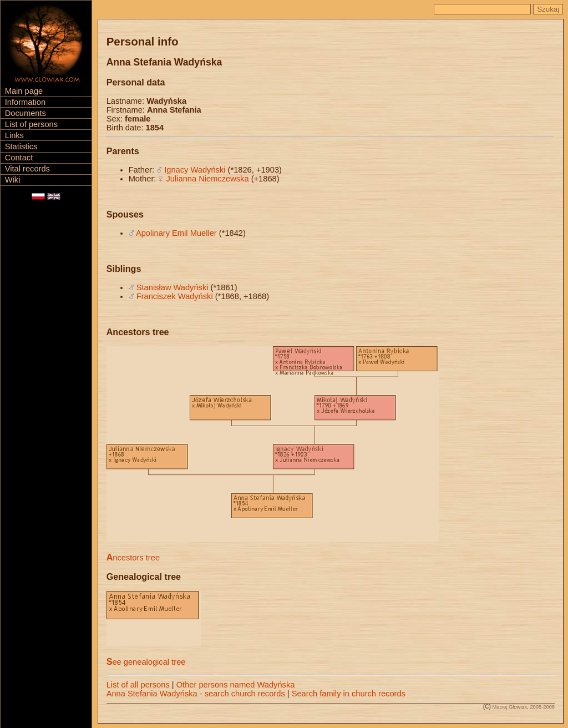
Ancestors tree (133, 558)
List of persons (31, 124)
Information (25, 102)
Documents (26, 113)
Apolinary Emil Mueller (176, 233)
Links (14, 135)
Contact (19, 158)
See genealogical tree (146, 662)
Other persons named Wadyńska (236, 685)
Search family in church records (349, 694)
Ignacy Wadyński (195, 170)
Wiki (13, 180)
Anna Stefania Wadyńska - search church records (196, 694)
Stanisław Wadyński (173, 287)
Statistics (21, 146)
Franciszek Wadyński (175, 296)
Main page (24, 91)
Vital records (27, 169)
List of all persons (138, 685)
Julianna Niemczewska (208, 179)
